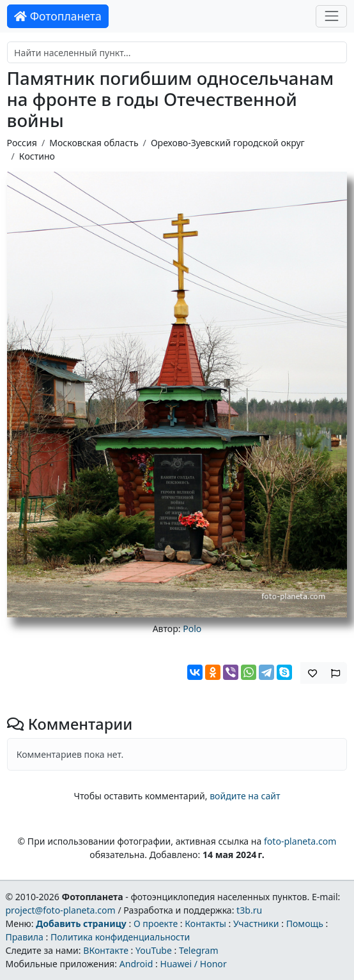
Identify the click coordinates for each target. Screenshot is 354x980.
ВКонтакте (106, 950)
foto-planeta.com (300, 841)
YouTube (154, 950)
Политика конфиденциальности (120, 937)
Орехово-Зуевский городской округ (228, 143)
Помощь (305, 923)
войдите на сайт (245, 796)
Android (136, 964)
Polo (192, 629)
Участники (256, 923)
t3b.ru (249, 910)
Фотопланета (58, 16)
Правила (24, 937)
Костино (37, 156)
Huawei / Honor (193, 964)
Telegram (199, 950)
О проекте (156, 923)
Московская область (94, 143)
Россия (22, 143)
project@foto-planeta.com (60, 910)
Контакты (205, 923)
